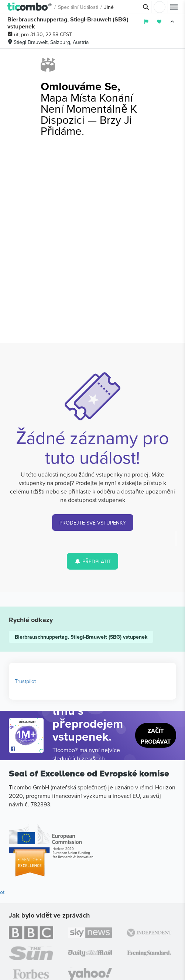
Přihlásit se (160, 7)
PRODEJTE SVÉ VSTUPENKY (93, 523)
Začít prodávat (156, 736)
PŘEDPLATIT (92, 561)
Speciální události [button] (78, 7)
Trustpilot (25, 681)
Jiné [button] (109, 7)
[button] (30, 7)
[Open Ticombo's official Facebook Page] (27, 749)
